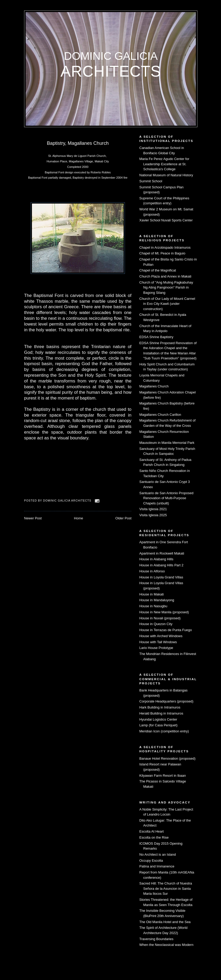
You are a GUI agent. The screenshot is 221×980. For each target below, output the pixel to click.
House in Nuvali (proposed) (160, 618)
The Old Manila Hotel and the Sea (165, 922)
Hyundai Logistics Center (158, 719)
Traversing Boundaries (156, 939)
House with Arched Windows (161, 636)
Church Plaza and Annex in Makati (165, 276)
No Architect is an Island (158, 854)
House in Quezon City (156, 624)
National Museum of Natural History (166, 175)
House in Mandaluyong (157, 600)
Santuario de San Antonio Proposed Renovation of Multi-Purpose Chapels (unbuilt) (166, 498)
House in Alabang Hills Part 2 (161, 565)
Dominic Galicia (111, 56)
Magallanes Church (154, 386)
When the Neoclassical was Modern (166, 945)
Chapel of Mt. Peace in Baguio (162, 253)
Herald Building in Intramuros (161, 713)
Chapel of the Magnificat (158, 270)
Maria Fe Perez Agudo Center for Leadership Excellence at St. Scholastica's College (164, 164)
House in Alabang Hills (156, 559)
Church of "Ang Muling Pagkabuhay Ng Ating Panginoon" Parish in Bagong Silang (166, 287)
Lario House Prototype (156, 648)
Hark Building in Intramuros (160, 707)
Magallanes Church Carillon (160, 415)
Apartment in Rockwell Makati (162, 553)
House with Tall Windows (158, 642)
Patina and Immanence (157, 866)
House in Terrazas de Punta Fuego (166, 630)
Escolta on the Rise (154, 837)
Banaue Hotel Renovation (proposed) (167, 758)
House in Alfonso (152, 571)
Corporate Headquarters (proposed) (166, 701)
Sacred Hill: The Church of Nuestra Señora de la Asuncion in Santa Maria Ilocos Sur (166, 888)
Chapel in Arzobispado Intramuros (165, 247)
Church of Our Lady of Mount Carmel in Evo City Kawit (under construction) (167, 304)
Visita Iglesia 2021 (153, 509)
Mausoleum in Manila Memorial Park (167, 443)
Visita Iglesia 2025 (153, 515)
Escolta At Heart (151, 831)
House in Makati (151, 594)
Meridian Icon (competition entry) (164, 731)
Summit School (151, 181)
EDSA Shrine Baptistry (156, 337)
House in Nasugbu (153, 606)
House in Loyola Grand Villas (161, 577)
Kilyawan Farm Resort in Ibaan (163, 776)
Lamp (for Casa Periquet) (158, 725)
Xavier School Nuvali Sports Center (166, 220)
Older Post (123, 518)
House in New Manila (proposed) (164, 612)
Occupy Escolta (151, 861)
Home (79, 518)
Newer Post (33, 518)
